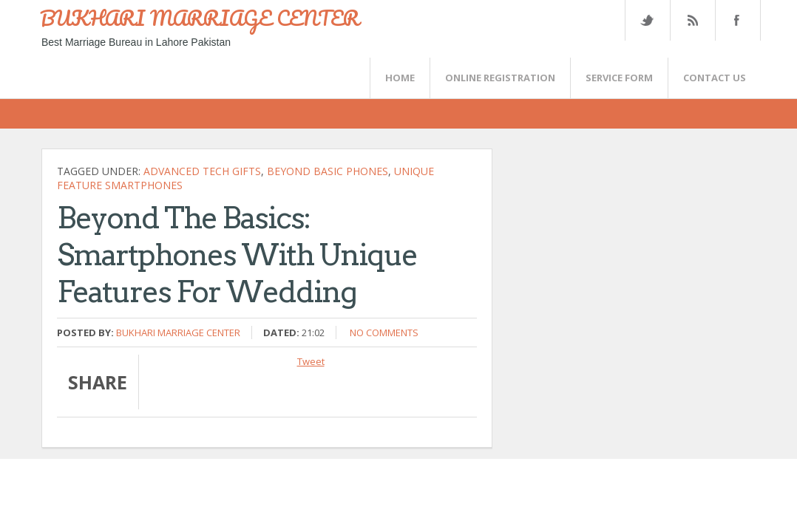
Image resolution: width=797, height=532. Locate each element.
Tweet (311, 361)
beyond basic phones (328, 171)
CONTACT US (715, 78)
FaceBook (735, 20)
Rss (692, 20)
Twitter (647, 20)
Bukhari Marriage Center (178, 332)
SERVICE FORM (619, 78)
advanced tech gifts (202, 171)
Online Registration (500, 78)
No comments (384, 332)
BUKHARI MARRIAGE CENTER (200, 18)
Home (400, 78)
